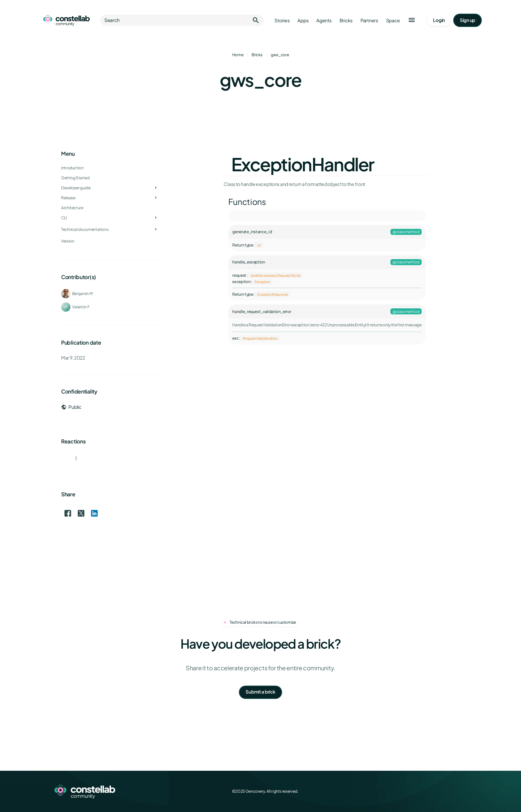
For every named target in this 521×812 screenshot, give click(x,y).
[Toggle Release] (156, 198)
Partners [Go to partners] (369, 20)
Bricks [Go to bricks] (346, 20)
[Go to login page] (439, 20)
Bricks (257, 55)
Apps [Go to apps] (303, 20)
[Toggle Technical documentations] (156, 230)
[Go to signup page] (468, 20)
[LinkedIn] (448, 791)
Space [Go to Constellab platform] (393, 20)
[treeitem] (111, 188)
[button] (412, 20)
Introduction (72, 168)
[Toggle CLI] (156, 218)
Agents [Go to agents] (324, 20)
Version (68, 241)
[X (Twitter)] (433, 791)
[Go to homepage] (66, 20)
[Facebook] (419, 791)
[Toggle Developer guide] (156, 188)
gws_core (280, 55)
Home (238, 55)
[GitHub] (463, 791)
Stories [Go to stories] (282, 20)
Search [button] (182, 20)
